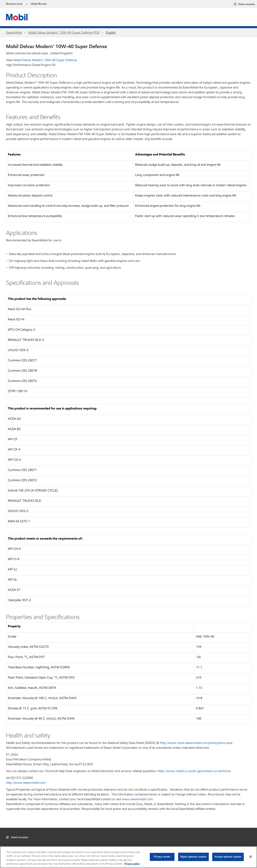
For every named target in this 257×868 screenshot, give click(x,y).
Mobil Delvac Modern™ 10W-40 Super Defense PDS (64, 32)
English (111, 32)
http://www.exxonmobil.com (26, 783)
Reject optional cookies (193, 857)
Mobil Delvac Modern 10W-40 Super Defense (45, 60)
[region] (128, 857)
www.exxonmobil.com (137, 799)
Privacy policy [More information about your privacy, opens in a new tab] (132, 864)
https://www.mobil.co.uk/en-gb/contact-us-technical (194, 771)
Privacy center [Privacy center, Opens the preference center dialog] (162, 857)
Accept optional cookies (228, 857)
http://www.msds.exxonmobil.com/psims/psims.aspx (196, 743)
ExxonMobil (14, 32)
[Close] (251, 857)
